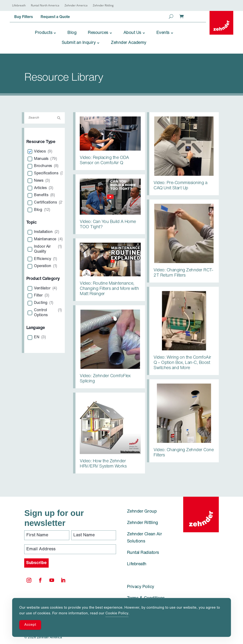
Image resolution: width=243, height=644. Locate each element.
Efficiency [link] (42, 259)
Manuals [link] (41, 159)
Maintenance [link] (45, 239)
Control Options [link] (41, 313)
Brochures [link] (43, 166)
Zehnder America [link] (76, 6)
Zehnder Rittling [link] (103, 6)
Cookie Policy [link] (117, 614)
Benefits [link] (41, 195)
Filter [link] (38, 296)
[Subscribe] (36, 563)
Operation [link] (43, 266)
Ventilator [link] (42, 288)
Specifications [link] (46, 173)
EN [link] (37, 337)
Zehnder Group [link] (142, 512)
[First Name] (47, 535)
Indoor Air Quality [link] (42, 249)
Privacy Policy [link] (141, 587)
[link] (221, 23)
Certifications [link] (45, 203)
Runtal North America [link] (45, 6)
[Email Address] (70, 549)
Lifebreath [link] (19, 6)
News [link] (39, 181)
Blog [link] (38, 210)
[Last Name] (94, 535)
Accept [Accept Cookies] (30, 625)
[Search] (45, 118)
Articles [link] (40, 188)
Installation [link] (43, 232)
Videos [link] (40, 152)
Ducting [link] (41, 303)
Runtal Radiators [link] (143, 553)
